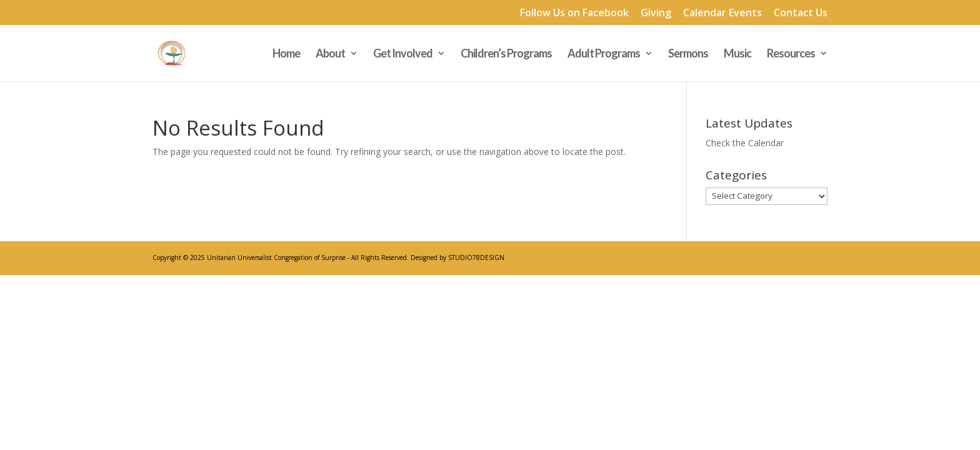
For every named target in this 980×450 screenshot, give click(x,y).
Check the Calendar (745, 143)
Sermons (688, 54)
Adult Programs (604, 54)
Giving (656, 13)
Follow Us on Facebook (574, 13)
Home (286, 54)
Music (737, 54)
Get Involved (403, 54)
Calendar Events (722, 13)
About (330, 54)
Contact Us (801, 13)
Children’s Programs (506, 54)
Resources (791, 54)
